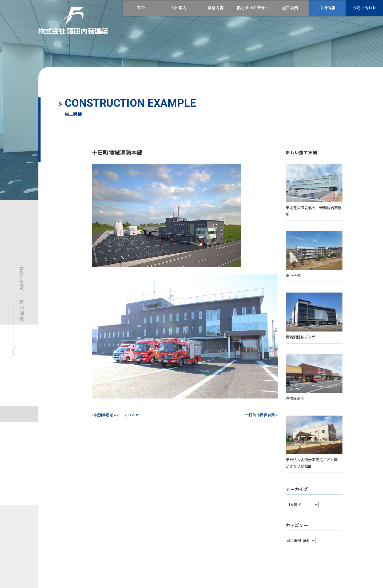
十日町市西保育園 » (261, 415)
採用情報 (327, 8)
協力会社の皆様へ (253, 8)
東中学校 (293, 276)
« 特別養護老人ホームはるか (115, 415)
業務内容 (216, 8)
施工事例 (290, 8)
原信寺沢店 (295, 398)
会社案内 (178, 8)
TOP (141, 8)
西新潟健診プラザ (301, 337)
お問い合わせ (364, 8)
